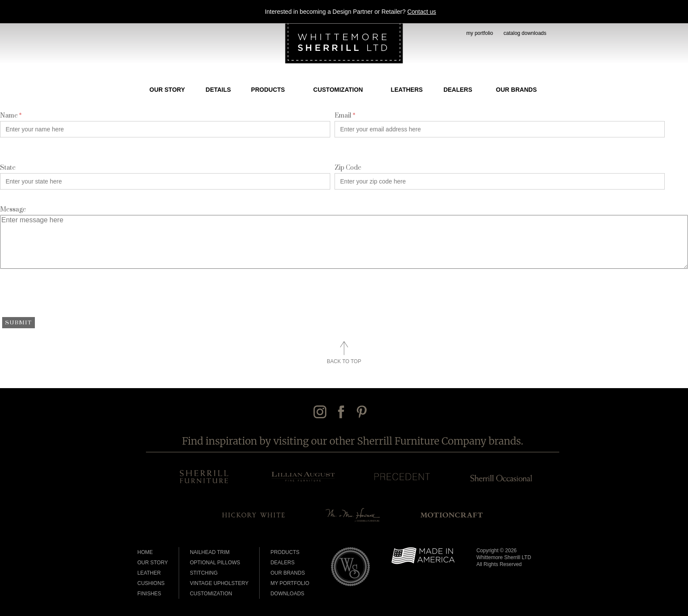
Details (218, 90)
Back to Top (344, 361)
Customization (338, 90)
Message (13, 210)
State (8, 168)
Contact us (422, 12)
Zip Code (348, 168)
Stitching (204, 573)
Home (145, 552)
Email (345, 116)
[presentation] (65, 296)
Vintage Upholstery (219, 583)
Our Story (167, 90)
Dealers (458, 90)
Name (11, 116)
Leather (149, 573)
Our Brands (516, 90)
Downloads (287, 594)
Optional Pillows (215, 563)
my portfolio (480, 33)
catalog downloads (525, 33)
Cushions (151, 583)
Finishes (149, 594)
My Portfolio (290, 583)
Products (268, 90)
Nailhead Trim (210, 552)
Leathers (406, 90)
